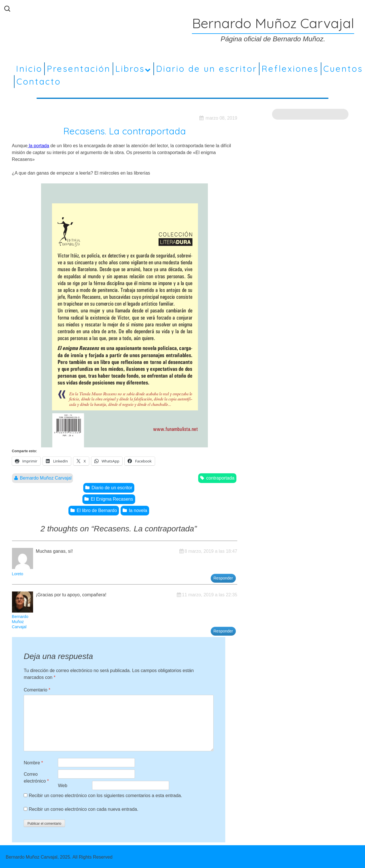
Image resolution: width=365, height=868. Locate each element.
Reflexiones (290, 69)
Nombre (33, 763)
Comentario (37, 690)
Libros (130, 69)
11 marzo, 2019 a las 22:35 (210, 595)
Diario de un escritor (207, 69)
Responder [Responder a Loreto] (223, 578)
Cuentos (343, 69)
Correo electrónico (36, 778)
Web (63, 786)
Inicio (29, 69)
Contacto (39, 81)
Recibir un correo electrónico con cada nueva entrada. (84, 809)
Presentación (79, 69)
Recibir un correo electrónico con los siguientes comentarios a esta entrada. (106, 796)
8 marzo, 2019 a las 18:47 (211, 551)
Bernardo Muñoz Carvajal (46, 478)
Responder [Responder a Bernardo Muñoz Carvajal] (223, 631)
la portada (38, 146)
